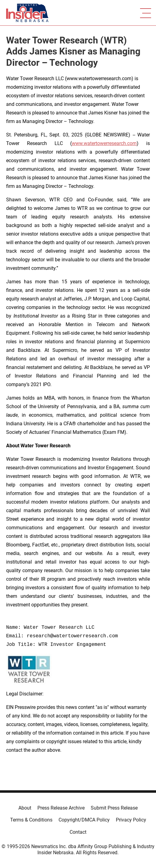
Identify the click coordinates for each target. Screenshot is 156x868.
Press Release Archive (61, 808)
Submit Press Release (114, 808)
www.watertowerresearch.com (104, 143)
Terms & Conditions (31, 820)
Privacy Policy (131, 820)
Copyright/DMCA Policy (84, 820)
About (25, 808)
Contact (78, 832)
